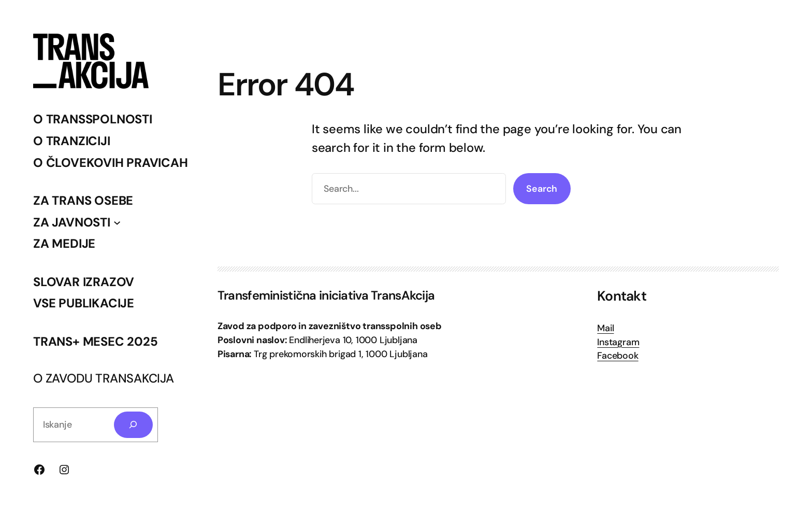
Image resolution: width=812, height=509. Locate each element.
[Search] (134, 425)
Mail (605, 328)
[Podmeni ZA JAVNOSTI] (117, 222)
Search (542, 189)
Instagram (618, 342)
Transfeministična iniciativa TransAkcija (326, 295)
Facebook (618, 356)
